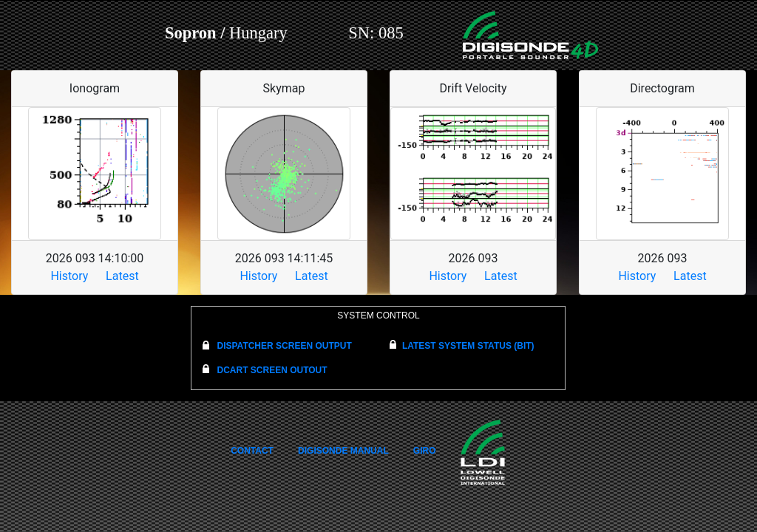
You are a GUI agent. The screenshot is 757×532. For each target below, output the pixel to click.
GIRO (425, 451)
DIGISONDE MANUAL (343, 451)
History (69, 276)
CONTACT (252, 451)
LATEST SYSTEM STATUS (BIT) (468, 346)
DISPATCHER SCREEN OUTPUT (284, 346)
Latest (122, 276)
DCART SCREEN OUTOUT (272, 370)
